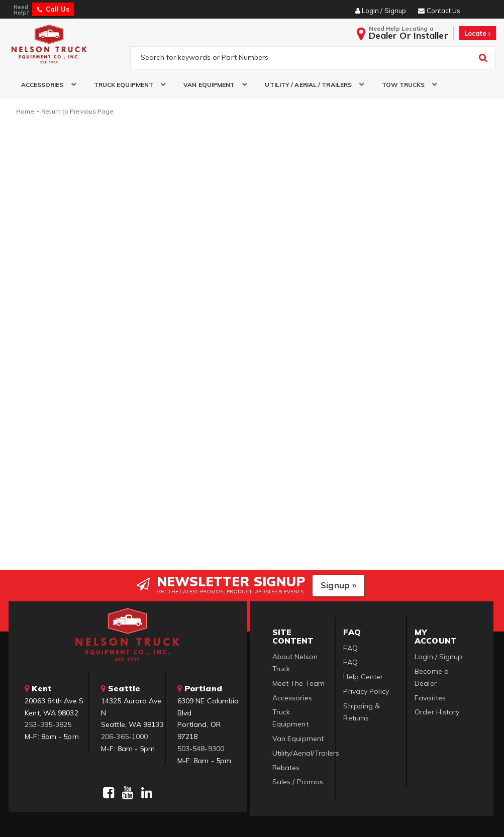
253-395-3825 (48, 723)
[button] (45, 85)
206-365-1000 (124, 736)
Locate (478, 33)
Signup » (338, 584)
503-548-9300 (201, 748)
